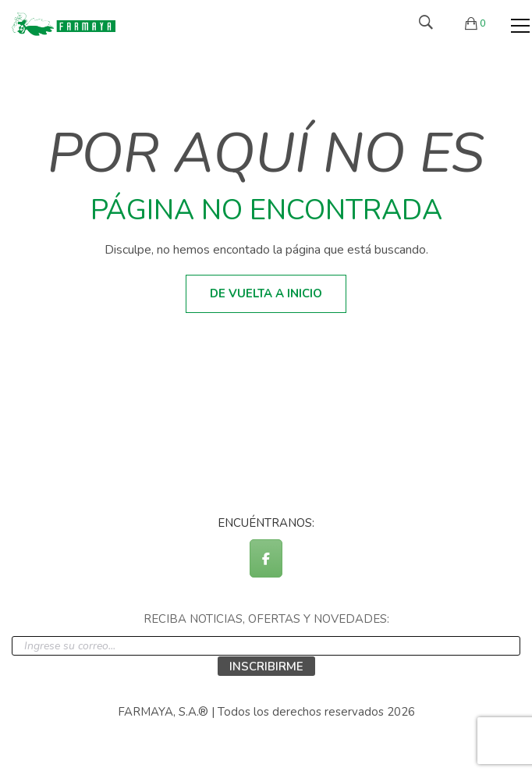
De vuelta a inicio (266, 293)
